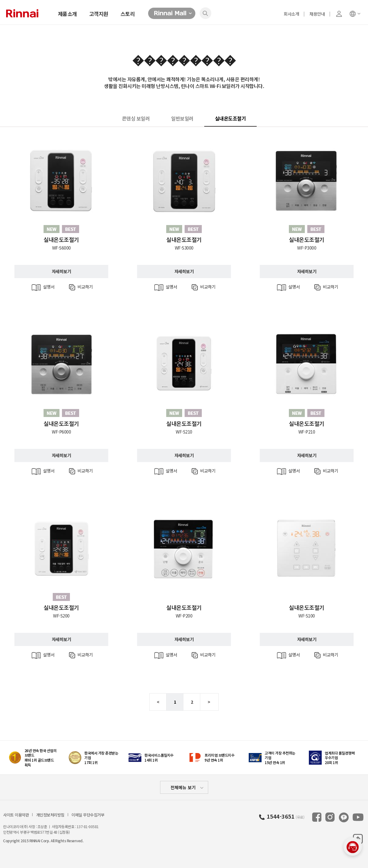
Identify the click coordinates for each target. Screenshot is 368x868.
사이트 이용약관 (16, 815)
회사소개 (291, 14)
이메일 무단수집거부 (88, 815)
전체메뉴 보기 (183, 787)
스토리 (128, 14)
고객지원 (99, 14)
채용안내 (317, 14)
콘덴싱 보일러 (136, 118)
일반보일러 (182, 118)
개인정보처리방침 (50, 815)
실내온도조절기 (231, 118)
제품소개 (67, 14)
